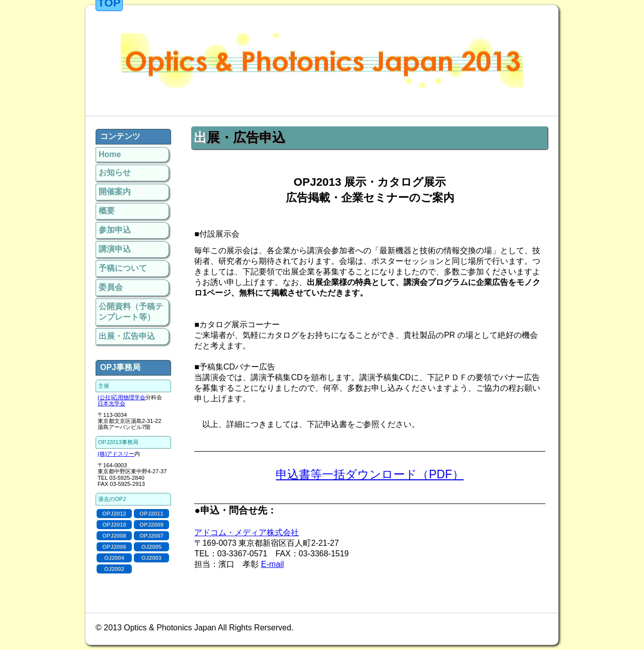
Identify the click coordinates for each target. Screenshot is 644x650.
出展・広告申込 (127, 336)
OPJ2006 (114, 547)
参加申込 (115, 230)
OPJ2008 (114, 536)
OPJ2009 (151, 525)
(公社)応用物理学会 (122, 397)
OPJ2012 (114, 514)
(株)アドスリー (116, 454)
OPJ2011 (151, 514)
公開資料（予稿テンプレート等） (131, 312)
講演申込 (115, 249)
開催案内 (115, 192)
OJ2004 (114, 558)
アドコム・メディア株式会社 (247, 532)
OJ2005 (151, 547)
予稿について (123, 268)
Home (110, 154)
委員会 (111, 287)
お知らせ (115, 172)
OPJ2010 (114, 525)
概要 (107, 211)
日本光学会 (111, 403)
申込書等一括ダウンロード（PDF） (370, 474)
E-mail (272, 564)
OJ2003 (151, 558)
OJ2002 (114, 569)
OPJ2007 (151, 536)
